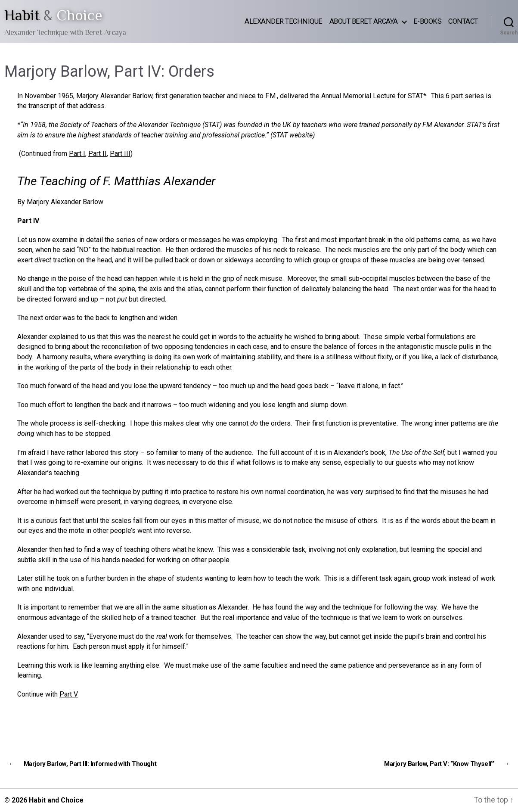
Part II (98, 154)
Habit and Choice (56, 800)
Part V (69, 694)
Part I (77, 154)
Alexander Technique (284, 21)
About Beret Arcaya (364, 21)
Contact (463, 21)
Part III (120, 154)
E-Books (428, 21)
